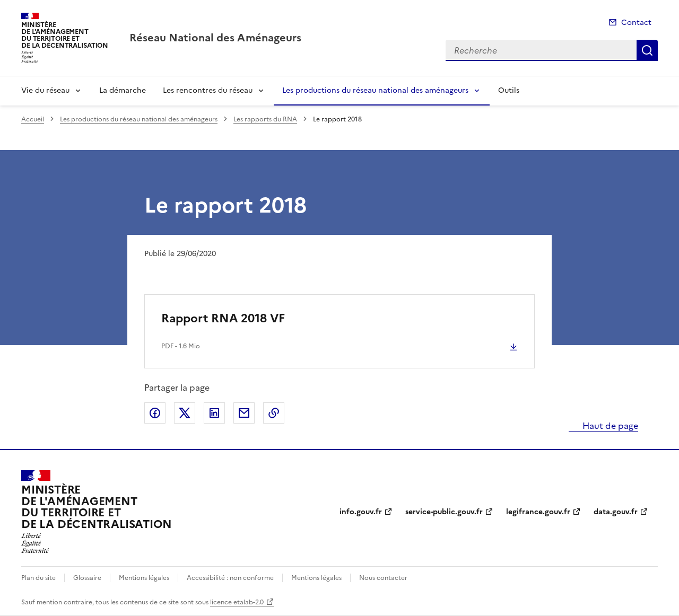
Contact (636, 23)
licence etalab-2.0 (237, 602)
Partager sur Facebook (155, 413)
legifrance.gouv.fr (538, 512)
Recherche (647, 50)
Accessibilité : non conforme (230, 578)
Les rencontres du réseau (208, 90)
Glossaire (87, 578)
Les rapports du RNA (265, 119)
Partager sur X (185, 413)
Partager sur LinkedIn (214, 413)
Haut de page (609, 426)
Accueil (33, 119)
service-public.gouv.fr (444, 512)
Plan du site (38, 578)
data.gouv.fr (616, 512)
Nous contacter (383, 578)
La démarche (123, 90)
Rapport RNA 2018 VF (223, 318)
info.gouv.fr (361, 512)
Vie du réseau (45, 90)
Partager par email (244, 413)
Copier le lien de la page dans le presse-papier (274, 413)
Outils (509, 90)
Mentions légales (144, 578)
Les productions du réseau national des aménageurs (375, 90)
